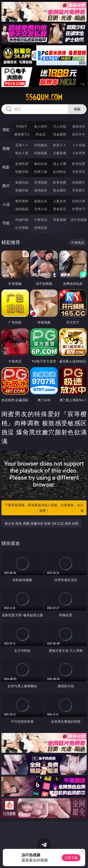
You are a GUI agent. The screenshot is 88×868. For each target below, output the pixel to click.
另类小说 (41, 209)
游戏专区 (79, 126)
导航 (6, 223)
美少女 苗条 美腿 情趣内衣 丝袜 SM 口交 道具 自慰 (42, 523)
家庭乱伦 (41, 201)
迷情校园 (22, 209)
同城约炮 (22, 220)
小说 (6, 204)
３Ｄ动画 (79, 145)
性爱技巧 (79, 209)
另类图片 (79, 190)
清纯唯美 (41, 190)
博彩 (6, 130)
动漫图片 (79, 182)
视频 (6, 148)
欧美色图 (60, 182)
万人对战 (60, 126)
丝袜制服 (41, 153)
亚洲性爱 (22, 164)
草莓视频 (60, 220)
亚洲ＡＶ (22, 145)
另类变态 (79, 172)
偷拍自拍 (41, 164)
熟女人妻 (22, 153)
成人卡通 (60, 164)
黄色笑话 (60, 209)
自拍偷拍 (41, 145)
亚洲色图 (41, 182)
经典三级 (41, 172)
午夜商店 (41, 220)
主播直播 (60, 153)
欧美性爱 (79, 164)
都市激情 (22, 201)
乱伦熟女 (60, 172)
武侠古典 (79, 201)
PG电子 (22, 126)
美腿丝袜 (22, 190)
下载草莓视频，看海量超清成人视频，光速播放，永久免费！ (45, 508)
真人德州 (41, 126)
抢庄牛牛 (79, 134)
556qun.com (44, 97)
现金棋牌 (60, 134)
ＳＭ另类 (79, 153)
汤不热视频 (79, 220)
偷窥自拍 (22, 182)
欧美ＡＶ (60, 145)
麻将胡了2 (22, 134)
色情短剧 (41, 228)
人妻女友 (60, 201)
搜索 (77, 109)
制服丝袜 (22, 172)
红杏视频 (22, 228)
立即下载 (71, 858)
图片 (6, 186)
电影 (6, 167)
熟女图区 (60, 190)
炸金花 (41, 134)
